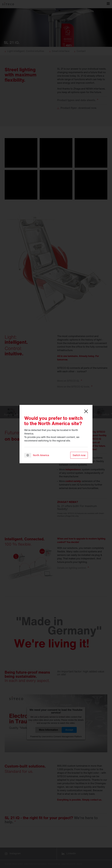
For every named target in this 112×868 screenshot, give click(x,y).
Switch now (79, 455)
